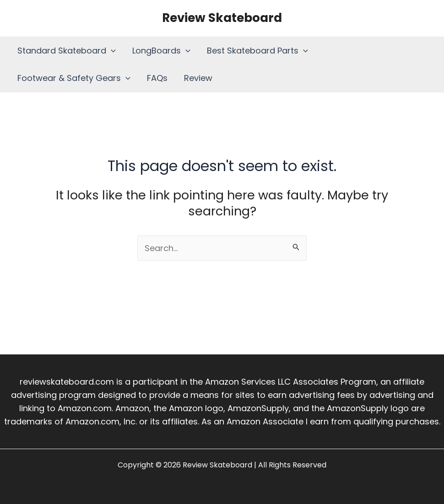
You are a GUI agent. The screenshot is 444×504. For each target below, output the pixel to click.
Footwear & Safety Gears (74, 78)
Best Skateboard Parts (257, 51)
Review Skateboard (222, 18)
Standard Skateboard (67, 51)
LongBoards (161, 51)
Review (198, 78)
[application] (111, 51)
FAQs (157, 78)
